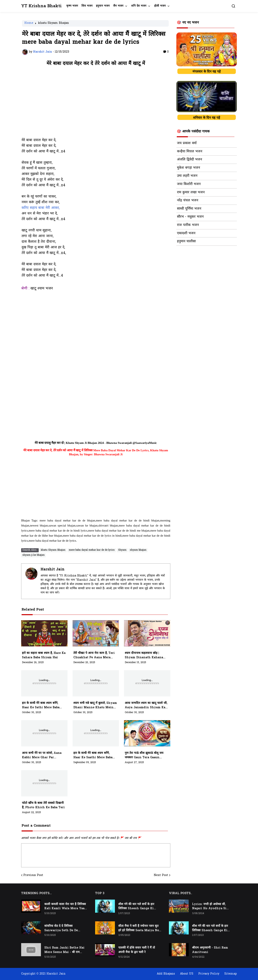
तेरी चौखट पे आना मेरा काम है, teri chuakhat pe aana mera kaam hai (94, 655)
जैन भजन (118, 6)
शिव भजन (87, 6)
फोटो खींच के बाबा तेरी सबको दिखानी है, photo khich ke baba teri (43, 805)
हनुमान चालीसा (186, 241)
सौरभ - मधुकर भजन (190, 217)
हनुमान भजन (103, 6)
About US (187, 974)
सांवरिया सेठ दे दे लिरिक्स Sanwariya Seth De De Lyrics (61, 928)
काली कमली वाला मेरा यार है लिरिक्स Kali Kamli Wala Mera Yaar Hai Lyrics (65, 907)
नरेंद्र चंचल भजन (188, 201)
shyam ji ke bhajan (33, 555)
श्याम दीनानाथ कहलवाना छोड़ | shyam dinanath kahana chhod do (144, 655)
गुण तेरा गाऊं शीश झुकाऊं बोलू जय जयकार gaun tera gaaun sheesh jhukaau (144, 755)
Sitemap (231, 974)
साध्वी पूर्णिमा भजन (189, 209)
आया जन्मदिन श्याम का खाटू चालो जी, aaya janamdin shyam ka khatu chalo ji (146, 705)
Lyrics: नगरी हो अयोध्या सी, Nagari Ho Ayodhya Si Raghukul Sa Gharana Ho (211, 907)
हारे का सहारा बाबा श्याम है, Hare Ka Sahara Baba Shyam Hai (44, 655)
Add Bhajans (166, 974)
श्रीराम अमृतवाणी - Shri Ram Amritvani (210, 950)
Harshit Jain (53, 570)
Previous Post (33, 875)
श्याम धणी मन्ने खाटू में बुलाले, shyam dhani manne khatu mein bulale (95, 705)
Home (29, 23)
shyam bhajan (138, 550)
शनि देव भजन (139, 6)
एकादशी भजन (186, 233)
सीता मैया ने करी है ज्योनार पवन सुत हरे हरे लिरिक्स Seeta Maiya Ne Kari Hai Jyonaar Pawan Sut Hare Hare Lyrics (139, 928)
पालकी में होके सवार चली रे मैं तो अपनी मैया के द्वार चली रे (137, 950)
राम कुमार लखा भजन (191, 192)
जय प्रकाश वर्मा (187, 143)
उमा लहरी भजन (187, 176)
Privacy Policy (209, 974)
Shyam (122, 550)
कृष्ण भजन (72, 6)
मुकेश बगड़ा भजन (188, 168)
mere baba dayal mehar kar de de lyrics (92, 550)
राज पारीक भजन (188, 225)
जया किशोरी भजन (189, 184)
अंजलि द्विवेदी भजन (189, 160)
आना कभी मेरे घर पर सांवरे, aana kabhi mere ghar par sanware (42, 755)
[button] (233, 6)
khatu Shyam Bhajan (54, 23)
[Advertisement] (96, 104)
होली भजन (160, 6)
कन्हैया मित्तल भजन (190, 152)
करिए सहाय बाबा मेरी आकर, (41, 208)
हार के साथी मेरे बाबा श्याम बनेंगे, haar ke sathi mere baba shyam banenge (41, 705)
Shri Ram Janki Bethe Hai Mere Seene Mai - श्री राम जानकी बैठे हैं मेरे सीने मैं (64, 950)
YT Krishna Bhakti (41, 6)
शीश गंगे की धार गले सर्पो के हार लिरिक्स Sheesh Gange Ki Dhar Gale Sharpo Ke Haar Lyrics (138, 907)
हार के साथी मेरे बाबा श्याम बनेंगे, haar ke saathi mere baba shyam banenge (93, 755)
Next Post (161, 875)
